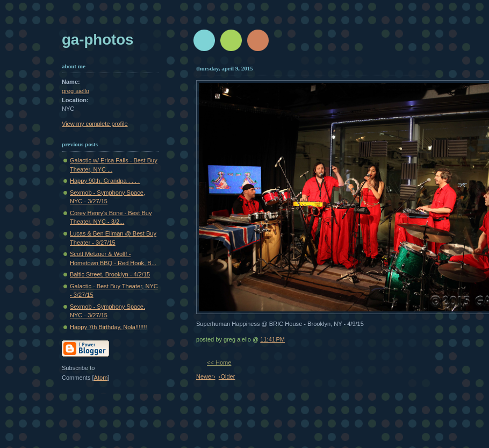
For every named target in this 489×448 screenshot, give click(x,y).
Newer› (206, 376)
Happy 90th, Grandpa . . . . (105, 181)
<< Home (219, 362)
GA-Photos (98, 40)
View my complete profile (95, 124)
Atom (101, 378)
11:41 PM (272, 339)
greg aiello (75, 91)
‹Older (227, 376)
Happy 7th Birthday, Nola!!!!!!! (108, 327)
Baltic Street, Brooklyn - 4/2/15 (110, 274)
